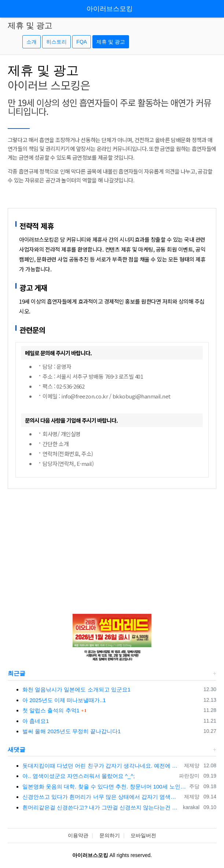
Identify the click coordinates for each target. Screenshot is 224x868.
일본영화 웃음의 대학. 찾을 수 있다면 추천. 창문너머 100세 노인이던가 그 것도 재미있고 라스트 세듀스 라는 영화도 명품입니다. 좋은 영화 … (104, 787)
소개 (32, 42)
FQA (82, 42)
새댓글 (16, 750)
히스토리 (56, 42)
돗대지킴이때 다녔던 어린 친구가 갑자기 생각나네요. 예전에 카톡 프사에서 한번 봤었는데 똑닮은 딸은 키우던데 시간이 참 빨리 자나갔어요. (102, 766)
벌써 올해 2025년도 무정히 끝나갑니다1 (71, 731)
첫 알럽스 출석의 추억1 (51, 710)
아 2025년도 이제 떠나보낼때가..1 (64, 700)
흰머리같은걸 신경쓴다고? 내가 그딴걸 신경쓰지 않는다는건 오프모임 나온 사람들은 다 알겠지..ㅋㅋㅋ (101, 807)
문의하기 (110, 835)
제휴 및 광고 (111, 42)
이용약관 (78, 835)
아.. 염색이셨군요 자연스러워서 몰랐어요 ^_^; (79, 776)
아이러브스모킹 (110, 9)
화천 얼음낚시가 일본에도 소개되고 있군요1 (76, 689)
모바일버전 (143, 835)
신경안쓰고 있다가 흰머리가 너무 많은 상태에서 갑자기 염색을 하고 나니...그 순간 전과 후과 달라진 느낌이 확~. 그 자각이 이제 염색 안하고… (102, 797)
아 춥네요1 (36, 721)
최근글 (16, 673)
